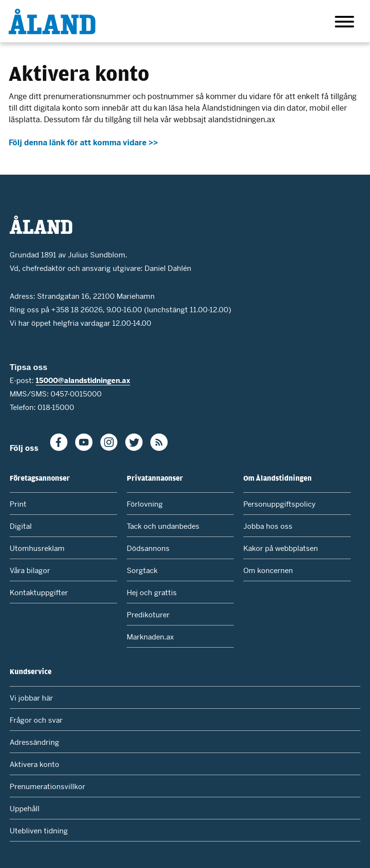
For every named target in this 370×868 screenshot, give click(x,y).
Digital (21, 526)
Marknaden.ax (150, 637)
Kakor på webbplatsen (281, 548)
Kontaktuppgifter (39, 593)
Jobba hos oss (268, 526)
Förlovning (145, 504)
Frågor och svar (36, 720)
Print (18, 504)
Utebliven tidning (39, 831)
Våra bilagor (30, 570)
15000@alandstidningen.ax (83, 380)
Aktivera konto (34, 764)
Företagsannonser (40, 478)
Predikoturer (148, 615)
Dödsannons (148, 548)
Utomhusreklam (37, 548)
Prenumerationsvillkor (47, 786)
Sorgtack (142, 570)
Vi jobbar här (31, 698)
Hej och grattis (152, 593)
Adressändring (34, 742)
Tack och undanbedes (163, 526)
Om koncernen (268, 570)
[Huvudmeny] (344, 23)
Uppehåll (25, 809)
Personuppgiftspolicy (279, 504)
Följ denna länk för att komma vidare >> (83, 143)
